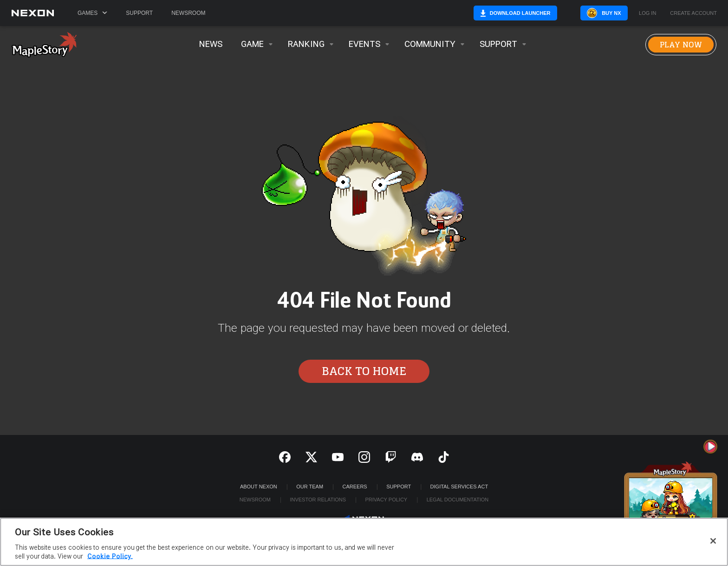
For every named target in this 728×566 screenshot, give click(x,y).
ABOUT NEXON (259, 487)
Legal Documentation (458, 500)
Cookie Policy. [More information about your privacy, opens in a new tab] (110, 556)
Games (92, 13)
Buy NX (600, 13)
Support (139, 13)
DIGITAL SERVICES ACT (459, 487)
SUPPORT (399, 487)
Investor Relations (318, 500)
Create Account (693, 13)
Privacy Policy (386, 500)
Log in (647, 13)
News (211, 44)
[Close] (713, 541)
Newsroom (188, 13)
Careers (355, 487)
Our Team (310, 487)
